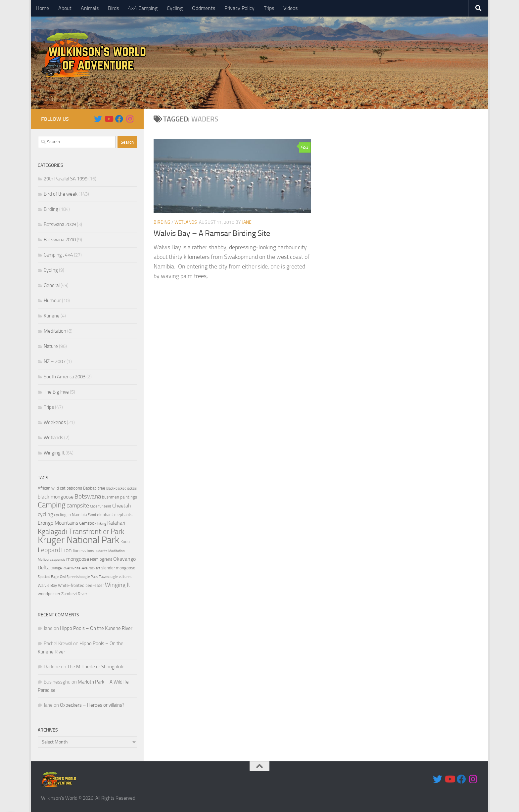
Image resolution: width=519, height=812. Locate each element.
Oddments (204, 8)
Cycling (175, 8)
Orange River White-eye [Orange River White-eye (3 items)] (69, 568)
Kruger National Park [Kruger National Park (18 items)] (79, 540)
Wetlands (186, 222)
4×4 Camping (143, 8)
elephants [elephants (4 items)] (123, 515)
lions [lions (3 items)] (90, 551)
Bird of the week (61, 194)
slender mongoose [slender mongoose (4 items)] (118, 568)
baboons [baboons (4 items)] (74, 488)
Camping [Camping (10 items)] (52, 505)
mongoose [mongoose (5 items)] (78, 559)
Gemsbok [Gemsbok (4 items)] (88, 523)
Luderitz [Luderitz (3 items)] (101, 551)
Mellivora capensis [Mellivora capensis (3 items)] (51, 560)
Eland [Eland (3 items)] (92, 515)
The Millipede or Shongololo (96, 667)
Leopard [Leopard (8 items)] (49, 550)
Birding (162, 222)
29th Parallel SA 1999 (66, 179)
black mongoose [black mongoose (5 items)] (56, 497)
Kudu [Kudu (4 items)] (125, 542)
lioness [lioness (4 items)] (79, 551)
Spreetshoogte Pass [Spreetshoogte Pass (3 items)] (82, 577)
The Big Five (56, 392)
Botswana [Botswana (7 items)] (88, 496)
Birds (113, 8)
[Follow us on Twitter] (98, 119)
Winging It (54, 453)
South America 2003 (65, 377)
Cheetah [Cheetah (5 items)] (122, 506)
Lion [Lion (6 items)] (67, 550)
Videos (290, 8)
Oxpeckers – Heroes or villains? (92, 705)
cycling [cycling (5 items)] (45, 514)
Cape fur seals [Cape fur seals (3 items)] (101, 506)
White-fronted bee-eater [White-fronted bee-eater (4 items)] (81, 585)
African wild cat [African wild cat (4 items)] (52, 488)
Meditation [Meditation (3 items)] (117, 551)
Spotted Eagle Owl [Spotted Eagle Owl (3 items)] (52, 577)
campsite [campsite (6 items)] (78, 505)
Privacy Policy (239, 8)
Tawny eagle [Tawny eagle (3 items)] (108, 577)
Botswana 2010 (60, 240)
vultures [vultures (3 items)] (125, 577)
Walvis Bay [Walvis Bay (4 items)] (47, 585)
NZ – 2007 (55, 361)
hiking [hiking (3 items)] (102, 524)
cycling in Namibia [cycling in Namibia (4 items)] (70, 515)
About (65, 8)
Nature (51, 346)
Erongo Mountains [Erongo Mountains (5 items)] (58, 523)
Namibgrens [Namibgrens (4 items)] (101, 559)
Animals (90, 8)
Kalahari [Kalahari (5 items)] (116, 523)
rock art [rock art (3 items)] (94, 568)
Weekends (55, 422)
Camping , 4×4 (58, 255)
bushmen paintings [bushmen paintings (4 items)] (119, 497)
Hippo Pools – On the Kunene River (96, 628)
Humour (52, 301)
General (52, 285)
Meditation (55, 331)
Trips (269, 8)
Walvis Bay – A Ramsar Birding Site (212, 233)
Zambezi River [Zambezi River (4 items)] (74, 594)
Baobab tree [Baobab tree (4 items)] (94, 488)
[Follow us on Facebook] (119, 119)
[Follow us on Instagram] (130, 119)
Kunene (52, 316)
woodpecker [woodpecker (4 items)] (49, 594)
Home (42, 8)
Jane (247, 222)
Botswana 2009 (60, 224)
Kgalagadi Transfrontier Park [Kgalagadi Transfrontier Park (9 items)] (81, 532)
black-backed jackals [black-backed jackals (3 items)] (121, 488)
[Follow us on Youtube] (109, 119)
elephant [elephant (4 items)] (105, 515)
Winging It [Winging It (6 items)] (118, 585)
